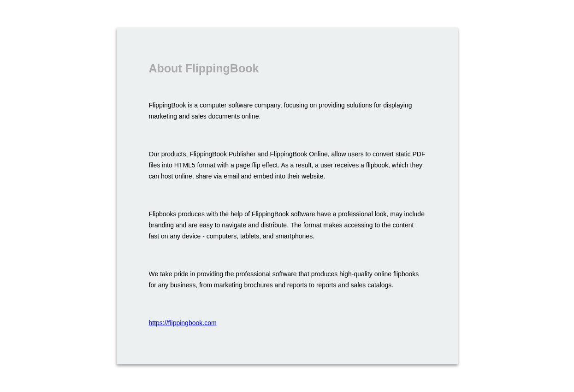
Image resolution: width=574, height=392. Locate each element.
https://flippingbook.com (183, 323)
